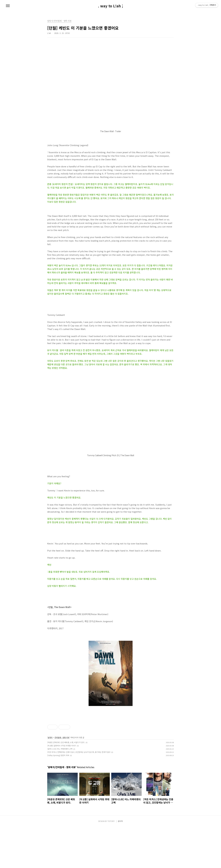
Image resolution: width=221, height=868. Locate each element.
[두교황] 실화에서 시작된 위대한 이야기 (62, 787)
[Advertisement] (110, 737)
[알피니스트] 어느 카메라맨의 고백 (60, 790)
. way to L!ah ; (110, 6)
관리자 (120, 862)
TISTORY (111, 862)
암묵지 (50, 779)
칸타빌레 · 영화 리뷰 (62, 779)
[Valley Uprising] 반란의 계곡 (58, 796)
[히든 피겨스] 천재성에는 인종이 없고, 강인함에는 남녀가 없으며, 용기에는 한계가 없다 (79, 793)
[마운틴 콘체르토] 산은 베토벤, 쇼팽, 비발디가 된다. (66, 784)
